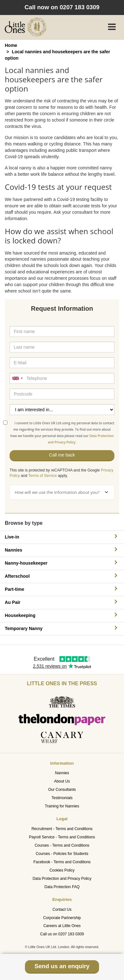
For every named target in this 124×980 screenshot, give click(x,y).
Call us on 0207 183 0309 (62, 934)
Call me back (62, 455)
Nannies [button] (62, 550)
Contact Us (62, 909)
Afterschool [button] (62, 576)
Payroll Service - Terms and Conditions (62, 837)
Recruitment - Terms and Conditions (62, 829)
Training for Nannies (62, 806)
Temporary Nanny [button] (62, 628)
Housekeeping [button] (62, 615)
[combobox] (17, 378)
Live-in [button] (62, 537)
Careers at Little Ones (62, 926)
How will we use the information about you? (61, 492)
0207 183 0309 (80, 7)
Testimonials (62, 798)
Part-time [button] (62, 589)
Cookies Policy (62, 870)
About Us (62, 781)
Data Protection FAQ (62, 887)
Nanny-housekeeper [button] (62, 563)
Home (11, 45)
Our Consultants (62, 790)
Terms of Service (43, 476)
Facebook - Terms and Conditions (62, 862)
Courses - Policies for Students (62, 854)
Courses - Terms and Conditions (62, 845)
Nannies (62, 773)
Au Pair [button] (62, 602)
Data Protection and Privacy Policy (62, 879)
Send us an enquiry (62, 966)
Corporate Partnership (62, 918)
